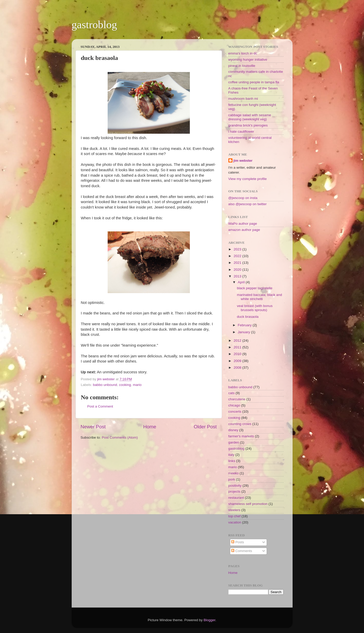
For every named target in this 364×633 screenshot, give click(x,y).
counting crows (240, 424)
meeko (234, 473)
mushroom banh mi (243, 99)
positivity (235, 486)
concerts (235, 412)
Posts (238, 542)
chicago (234, 405)
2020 (238, 270)
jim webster (243, 161)
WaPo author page (243, 224)
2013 (238, 276)
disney (233, 430)
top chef (235, 516)
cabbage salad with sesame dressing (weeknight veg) (250, 117)
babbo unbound (105, 385)
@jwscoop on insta (243, 198)
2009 (238, 361)
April (242, 282)
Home (150, 427)
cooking (125, 385)
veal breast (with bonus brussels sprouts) (255, 308)
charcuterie (237, 399)
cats (232, 393)
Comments (242, 551)
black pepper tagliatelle (255, 288)
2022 (238, 256)
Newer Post (93, 427)
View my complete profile (248, 179)
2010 (238, 354)
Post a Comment (100, 406)
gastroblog (94, 25)
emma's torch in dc (243, 53)
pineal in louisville (242, 66)
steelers (234, 510)
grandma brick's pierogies (248, 125)
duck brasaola (248, 317)
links (232, 461)
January (245, 332)
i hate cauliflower (241, 132)
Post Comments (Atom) (120, 437)
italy (231, 455)
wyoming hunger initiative (248, 60)
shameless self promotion (248, 504)
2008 (238, 368)
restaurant (236, 498)
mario (137, 385)
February (245, 325)
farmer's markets (241, 436)
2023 (238, 249)
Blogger (210, 620)
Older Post (205, 427)
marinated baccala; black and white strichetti (259, 297)
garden (234, 442)
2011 (238, 347)
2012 (238, 341)
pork (232, 479)
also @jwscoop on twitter (248, 204)
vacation (235, 522)
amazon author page (244, 230)
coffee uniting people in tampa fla (254, 82)
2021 (238, 263)
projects (234, 491)
